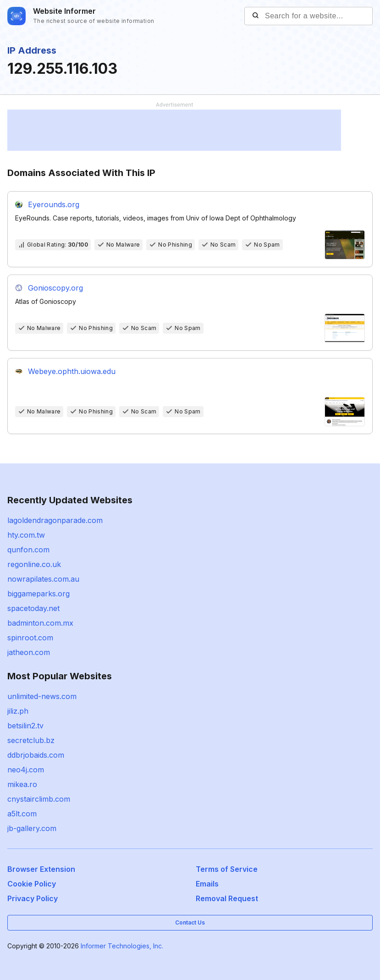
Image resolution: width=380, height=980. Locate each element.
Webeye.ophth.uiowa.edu (72, 371)
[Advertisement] (174, 130)
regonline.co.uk (34, 564)
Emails (207, 884)
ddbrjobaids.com (36, 755)
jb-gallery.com (32, 828)
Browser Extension (41, 869)
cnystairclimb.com (39, 799)
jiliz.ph (18, 711)
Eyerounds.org (54, 204)
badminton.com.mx (40, 623)
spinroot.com (30, 638)
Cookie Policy (32, 884)
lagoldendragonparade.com (55, 520)
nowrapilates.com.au (43, 579)
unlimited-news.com (42, 696)
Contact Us (190, 922)
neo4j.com (26, 770)
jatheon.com (29, 652)
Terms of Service (227, 869)
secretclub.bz (31, 740)
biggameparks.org (39, 594)
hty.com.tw (26, 535)
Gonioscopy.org (55, 288)
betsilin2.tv (25, 726)
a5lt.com (22, 814)
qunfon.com (28, 550)
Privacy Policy (33, 898)
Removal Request (227, 898)
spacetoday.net (33, 608)
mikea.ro (22, 784)
